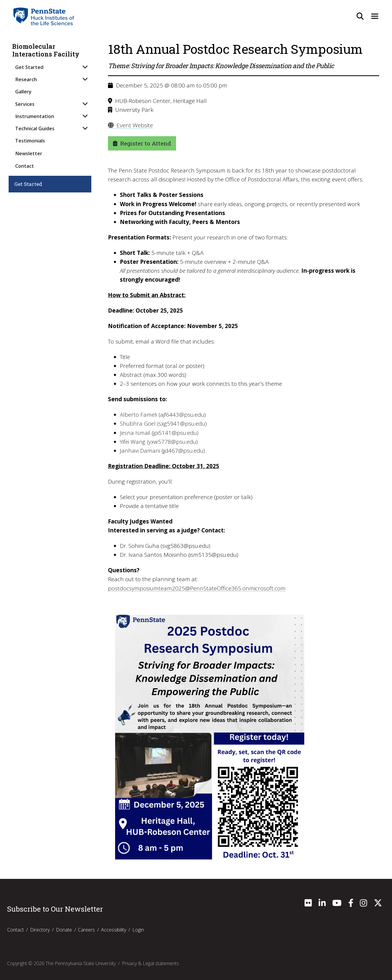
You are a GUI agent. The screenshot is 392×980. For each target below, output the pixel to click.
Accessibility (114, 929)
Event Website (130, 125)
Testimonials (30, 141)
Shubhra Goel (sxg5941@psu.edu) (163, 424)
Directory (40, 929)
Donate (64, 929)
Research (26, 79)
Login (138, 929)
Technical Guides (35, 128)
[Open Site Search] (359, 16)
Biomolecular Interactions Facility (46, 50)
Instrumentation (35, 116)
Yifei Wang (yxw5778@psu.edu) (159, 442)
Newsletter (29, 153)
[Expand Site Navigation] (374, 16)
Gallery (23, 92)
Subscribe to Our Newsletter (55, 909)
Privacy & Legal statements (150, 963)
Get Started (29, 67)
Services (25, 104)
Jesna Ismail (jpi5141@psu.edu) (159, 432)
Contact (25, 166)
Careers (86, 929)
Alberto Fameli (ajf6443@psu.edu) (163, 415)
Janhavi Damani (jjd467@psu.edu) (162, 451)
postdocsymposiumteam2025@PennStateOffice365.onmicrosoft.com (196, 588)
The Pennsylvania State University (81, 963)
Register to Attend (142, 143)
